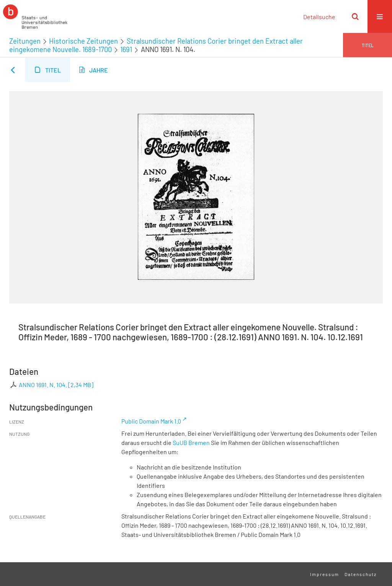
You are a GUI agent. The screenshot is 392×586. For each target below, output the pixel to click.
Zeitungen (25, 41)
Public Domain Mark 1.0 (151, 421)
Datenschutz (361, 574)
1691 (126, 49)
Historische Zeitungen (83, 41)
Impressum (325, 574)
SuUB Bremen (191, 442)
